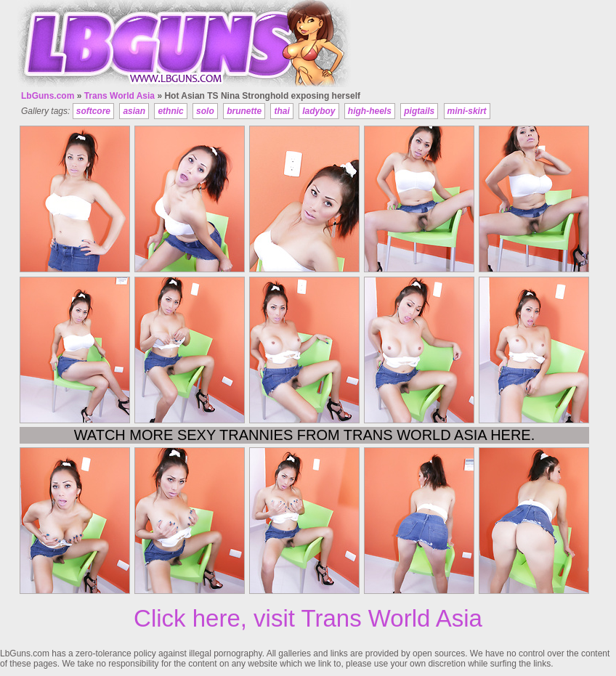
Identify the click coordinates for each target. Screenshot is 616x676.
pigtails (419, 111)
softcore (93, 111)
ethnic (170, 111)
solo (205, 111)
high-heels (370, 111)
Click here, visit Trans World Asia (308, 618)
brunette (244, 111)
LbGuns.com (48, 96)
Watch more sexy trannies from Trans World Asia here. (305, 435)
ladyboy (319, 111)
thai (281, 111)
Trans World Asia (119, 96)
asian (134, 111)
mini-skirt (467, 111)
